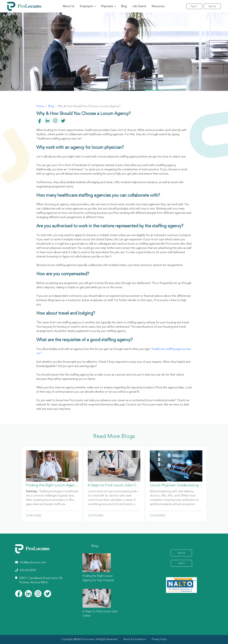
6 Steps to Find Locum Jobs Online (116, 485)
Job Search (138, 6)
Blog (123, 6)
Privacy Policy (159, 639)
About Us (68, 6)
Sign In (192, 6)
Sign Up (212, 6)
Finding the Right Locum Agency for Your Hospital (66, 485)
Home (40, 106)
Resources (157, 6)
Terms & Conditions (135, 639)
